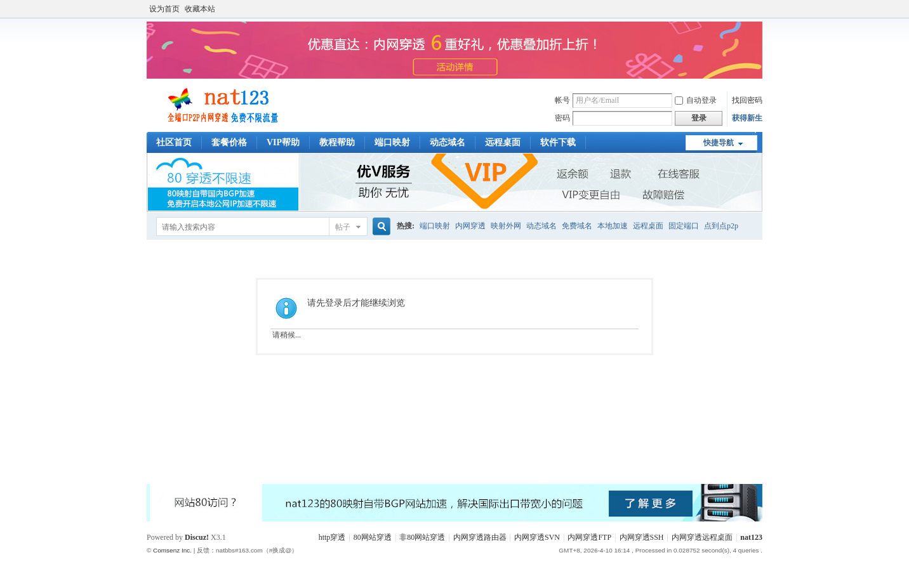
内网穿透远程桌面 (702, 537)
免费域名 (577, 226)
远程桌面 (503, 142)
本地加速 (613, 226)
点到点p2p (721, 226)
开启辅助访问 (759, 9)
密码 (562, 118)
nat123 (751, 537)
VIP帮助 (283, 142)
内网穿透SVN (537, 537)
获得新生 (747, 118)
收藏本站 (200, 9)
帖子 (343, 227)
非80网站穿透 (422, 537)
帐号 (562, 100)
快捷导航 (719, 143)
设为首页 (164, 9)
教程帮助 (337, 142)
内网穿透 (470, 226)
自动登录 (696, 100)
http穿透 (332, 537)
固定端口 (684, 226)
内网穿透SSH (642, 537)
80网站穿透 (373, 537)
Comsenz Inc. (172, 550)
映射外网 (506, 226)
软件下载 (558, 142)
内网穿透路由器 (480, 537)
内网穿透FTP (589, 537)
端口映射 (392, 142)
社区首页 (174, 142)
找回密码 (747, 100)
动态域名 (448, 142)
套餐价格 (229, 142)
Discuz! (197, 537)
